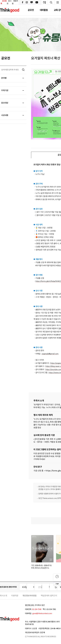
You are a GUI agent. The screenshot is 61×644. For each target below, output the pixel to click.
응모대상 (13, 103)
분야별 (13, 78)
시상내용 (13, 115)
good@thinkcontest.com (42, 614)
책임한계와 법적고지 (49, 596)
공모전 (31, 10)
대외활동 (44, 10)
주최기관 (13, 91)
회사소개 (4, 596)
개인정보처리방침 (30, 596)
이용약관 (15, 596)
